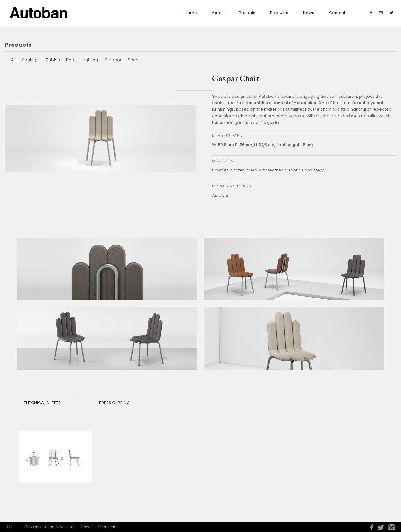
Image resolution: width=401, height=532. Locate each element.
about (218, 13)
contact (337, 13)
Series (134, 60)
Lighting (90, 60)
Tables (53, 60)
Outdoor (113, 60)
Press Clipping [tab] (114, 403)
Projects (247, 13)
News (309, 13)
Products (279, 13)
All (13, 60)
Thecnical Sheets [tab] (42, 403)
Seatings (31, 60)
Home (191, 13)
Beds (71, 60)
